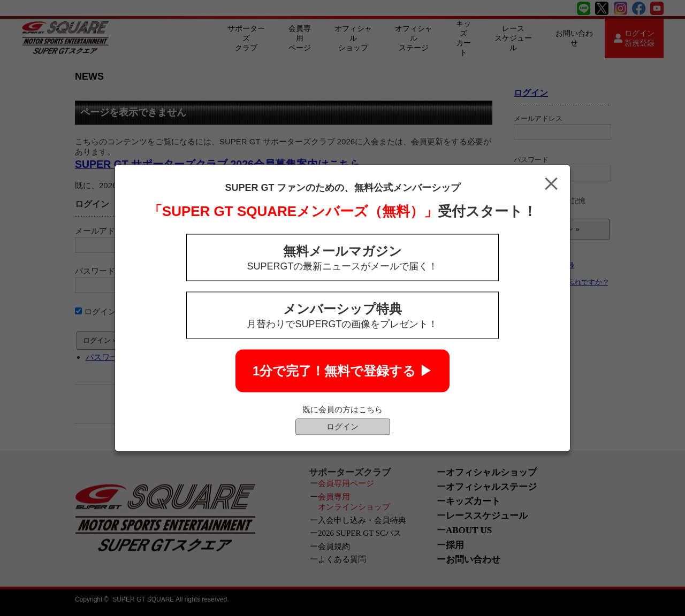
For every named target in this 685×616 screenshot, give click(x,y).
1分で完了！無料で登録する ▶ (342, 371)
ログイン (342, 426)
